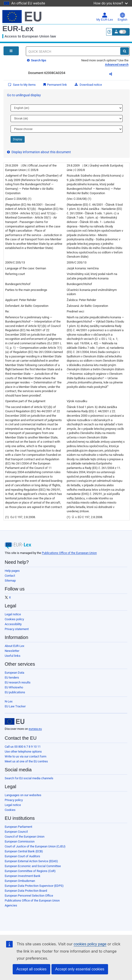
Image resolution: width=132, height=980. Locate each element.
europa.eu (35, 729)
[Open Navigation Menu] (11, 51)
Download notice (88, 85)
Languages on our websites (23, 795)
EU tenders (12, 677)
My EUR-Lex (105, 17)
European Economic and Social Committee (33, 866)
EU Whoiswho (14, 687)
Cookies (10, 810)
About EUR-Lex (14, 646)
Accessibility (13, 624)
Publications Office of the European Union (69, 553)
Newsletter (12, 651)
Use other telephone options (23, 752)
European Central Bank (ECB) (24, 851)
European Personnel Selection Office (29, 896)
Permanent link (55, 85)
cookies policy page (90, 944)
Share (113, 75)
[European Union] (15, 721)
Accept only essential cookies (80, 969)
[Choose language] (67, 108)
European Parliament (18, 827)
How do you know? (111, 3)
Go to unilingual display (24, 95)
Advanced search (117, 65)
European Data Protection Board (26, 891)
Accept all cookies (31, 969)
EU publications (15, 692)
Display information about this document (39, 152)
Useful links (13, 656)
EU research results (18, 682)
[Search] (125, 51)
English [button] (122, 17)
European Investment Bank (23, 876)
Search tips (37, 60)
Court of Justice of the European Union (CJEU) (35, 846)
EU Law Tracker (15, 706)
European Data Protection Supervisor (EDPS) (34, 886)
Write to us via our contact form (25, 756)
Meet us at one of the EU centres (26, 761)
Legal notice (13, 614)
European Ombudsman (20, 881)
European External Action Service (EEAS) (31, 861)
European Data (14, 673)
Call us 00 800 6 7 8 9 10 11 (23, 747)
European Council (16, 832)
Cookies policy (14, 619)
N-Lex (9, 701)
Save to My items (22, 85)
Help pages (12, 571)
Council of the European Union (25, 837)
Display (18, 139)
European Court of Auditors (22, 856)
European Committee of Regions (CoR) (30, 871)
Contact (10, 576)
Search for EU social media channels (29, 778)
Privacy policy (14, 800)
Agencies (11, 905)
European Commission (20, 841)
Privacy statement (17, 629)
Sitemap (10, 581)
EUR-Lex (18, 29)
